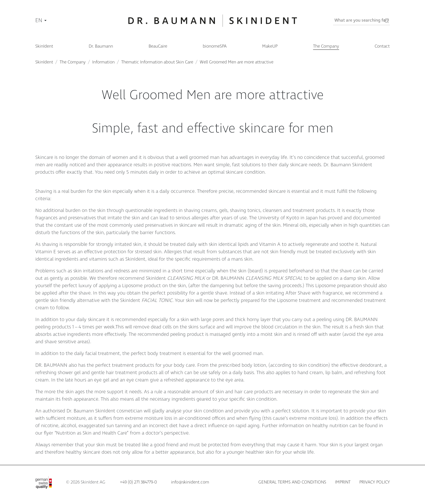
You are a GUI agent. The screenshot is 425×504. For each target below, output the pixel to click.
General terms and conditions (292, 482)
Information (103, 62)
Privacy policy (375, 482)
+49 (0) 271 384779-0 (138, 482)
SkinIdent (44, 62)
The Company (73, 62)
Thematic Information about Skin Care (157, 62)
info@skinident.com (190, 482)
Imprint (343, 482)
